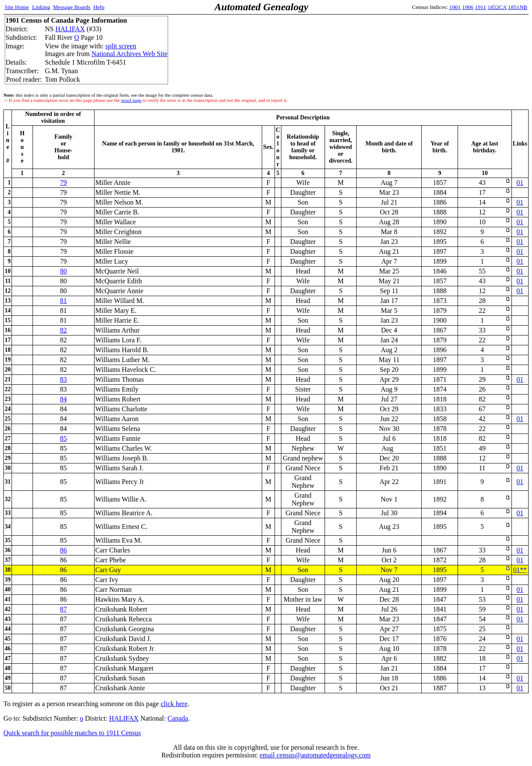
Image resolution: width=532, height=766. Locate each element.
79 (63, 183)
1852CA (497, 7)
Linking (41, 7)
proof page (131, 100)
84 (63, 399)
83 (63, 379)
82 (63, 330)
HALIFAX (70, 29)
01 (520, 183)
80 (63, 271)
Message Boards (72, 7)
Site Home (17, 7)
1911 (481, 7)
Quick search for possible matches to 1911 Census (72, 733)
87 (63, 609)
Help (99, 7)
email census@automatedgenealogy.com (315, 755)
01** (520, 570)
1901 (455, 7)
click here (174, 704)
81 (63, 301)
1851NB (518, 7)
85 (63, 438)
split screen (121, 46)
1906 (468, 7)
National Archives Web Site (130, 54)
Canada (178, 718)
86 (63, 550)
